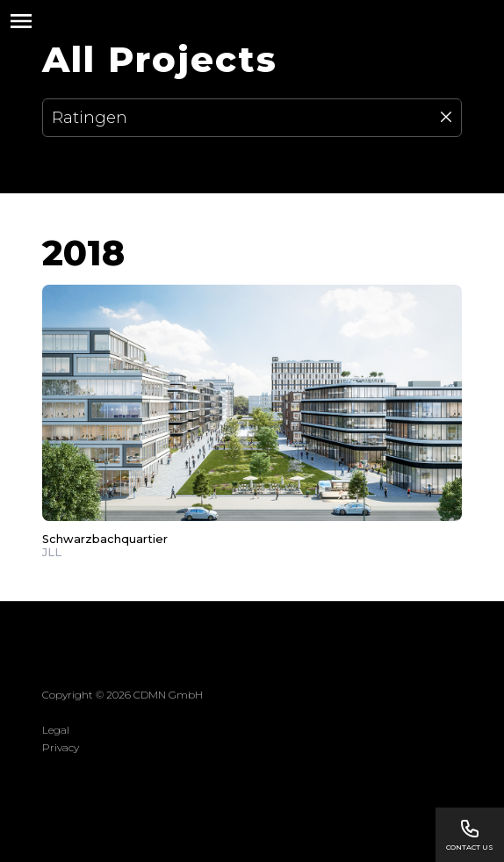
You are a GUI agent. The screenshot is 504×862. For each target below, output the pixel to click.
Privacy (61, 747)
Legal (56, 730)
